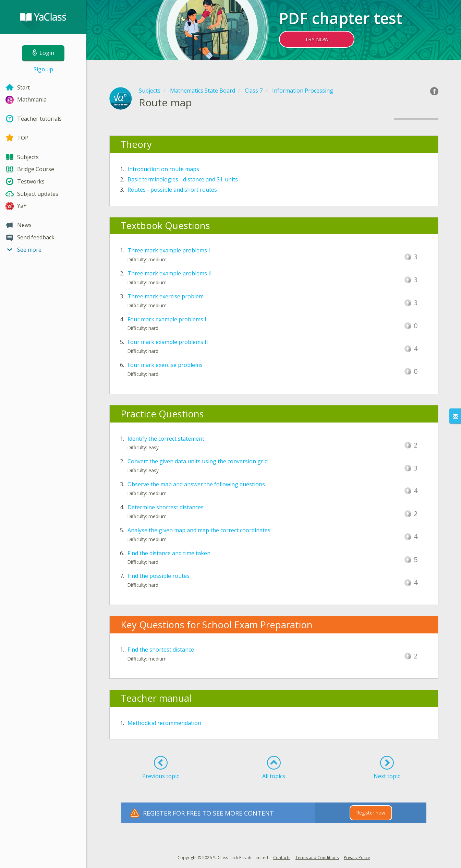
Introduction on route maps (163, 169)
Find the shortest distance (161, 650)
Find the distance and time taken (169, 553)
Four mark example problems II (168, 342)
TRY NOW (317, 39)
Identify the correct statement (166, 439)
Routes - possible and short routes (172, 190)
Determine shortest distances (166, 507)
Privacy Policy (357, 858)
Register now (371, 813)
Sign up (43, 69)
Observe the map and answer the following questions (196, 484)
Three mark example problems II (170, 273)
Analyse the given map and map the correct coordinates (199, 530)
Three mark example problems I (169, 250)
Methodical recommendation (164, 723)
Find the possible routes (159, 576)
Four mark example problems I (167, 319)
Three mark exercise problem (166, 296)
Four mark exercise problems (165, 365)
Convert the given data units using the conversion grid (198, 461)
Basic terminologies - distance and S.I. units (183, 179)
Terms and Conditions (317, 858)
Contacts (282, 858)
